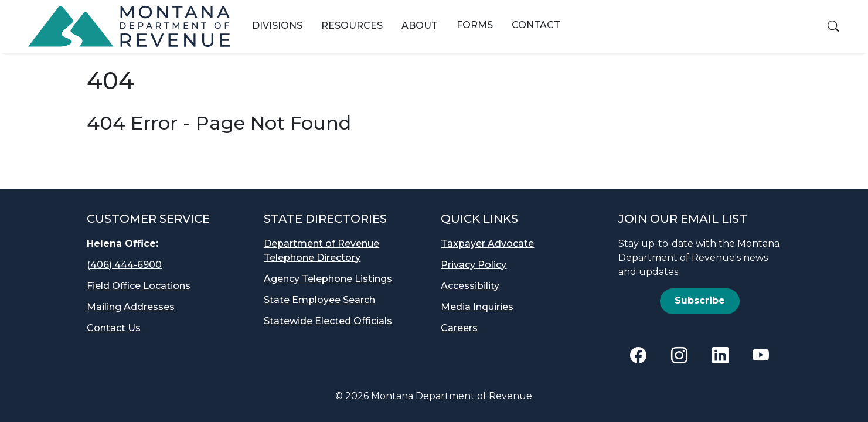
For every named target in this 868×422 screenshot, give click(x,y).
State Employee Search (319, 300)
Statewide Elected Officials (328, 321)
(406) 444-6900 (124, 265)
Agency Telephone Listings (328, 279)
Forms (475, 25)
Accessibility (470, 286)
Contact (536, 25)
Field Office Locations (139, 286)
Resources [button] (352, 25)
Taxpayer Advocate (487, 244)
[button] (833, 26)
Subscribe (700, 300)
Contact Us (114, 328)
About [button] (420, 25)
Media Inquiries (477, 307)
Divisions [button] (277, 25)
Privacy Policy (474, 265)
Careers (459, 328)
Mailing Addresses (131, 307)
